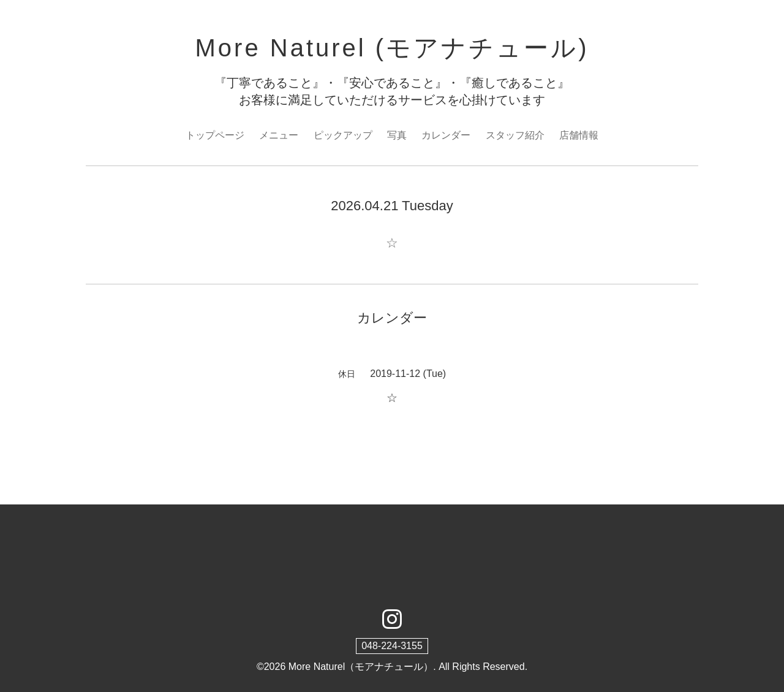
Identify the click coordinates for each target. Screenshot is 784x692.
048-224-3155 (392, 646)
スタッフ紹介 (515, 135)
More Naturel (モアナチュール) (392, 48)
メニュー (279, 135)
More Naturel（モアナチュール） (361, 667)
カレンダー (446, 135)
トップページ (215, 135)
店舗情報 (579, 135)
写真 (397, 135)
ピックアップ (343, 135)
